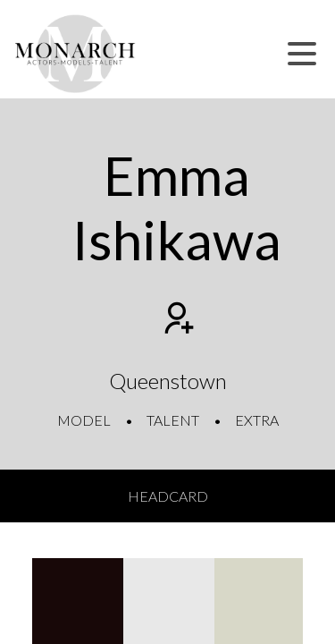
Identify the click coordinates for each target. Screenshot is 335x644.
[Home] (75, 54)
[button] (302, 54)
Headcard (168, 496)
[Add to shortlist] (177, 320)
